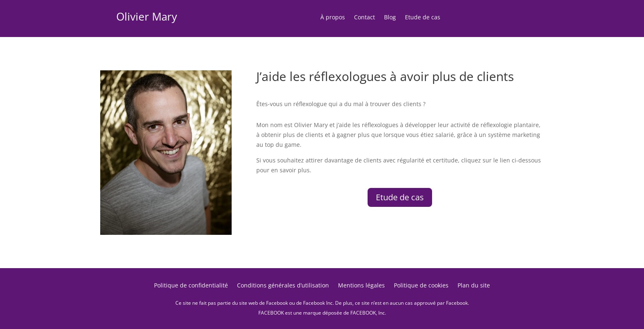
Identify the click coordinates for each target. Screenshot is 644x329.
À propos (333, 18)
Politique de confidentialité (191, 286)
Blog (390, 18)
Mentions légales (361, 286)
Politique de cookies (421, 286)
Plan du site (474, 286)
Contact (365, 18)
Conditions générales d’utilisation (283, 286)
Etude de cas (423, 18)
